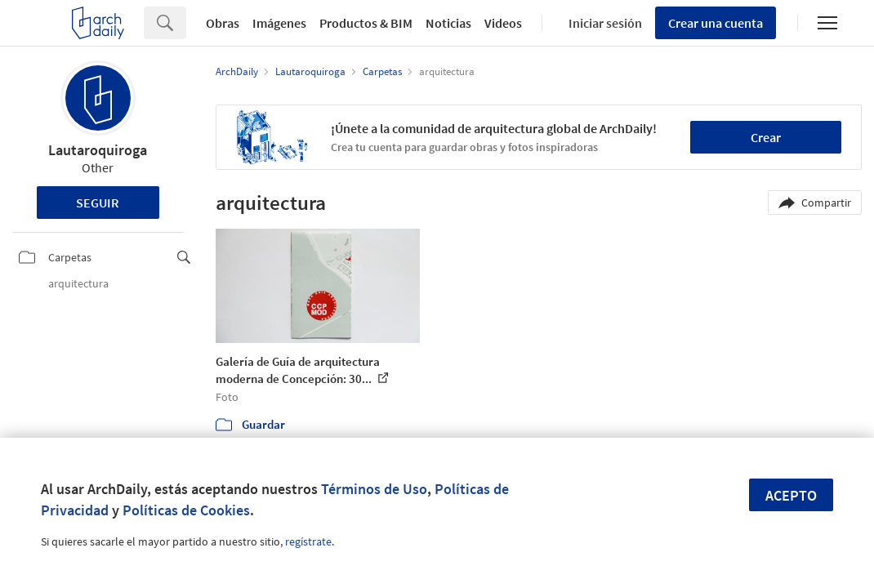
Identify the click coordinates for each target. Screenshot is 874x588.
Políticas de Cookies (186, 510)
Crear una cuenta (716, 23)
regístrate (308, 541)
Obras (223, 23)
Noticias (448, 23)
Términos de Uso (374, 489)
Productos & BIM (366, 23)
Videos (503, 23)
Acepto (791, 495)
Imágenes (279, 23)
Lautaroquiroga (98, 150)
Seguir (98, 203)
